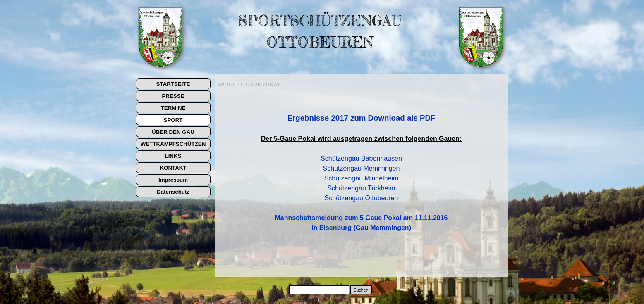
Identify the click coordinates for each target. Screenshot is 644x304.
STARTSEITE (173, 84)
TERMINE (173, 108)
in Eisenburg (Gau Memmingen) (361, 228)
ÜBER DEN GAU (173, 132)
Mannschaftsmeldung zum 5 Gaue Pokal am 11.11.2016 (362, 218)
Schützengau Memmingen (362, 168)
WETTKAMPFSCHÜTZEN (173, 144)
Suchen (361, 290)
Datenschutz (173, 192)
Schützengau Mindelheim (362, 178)
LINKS (173, 156)
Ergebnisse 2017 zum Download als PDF (362, 118)
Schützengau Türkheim (361, 188)
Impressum (173, 180)
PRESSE (173, 96)
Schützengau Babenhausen (361, 158)
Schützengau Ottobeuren (362, 198)
